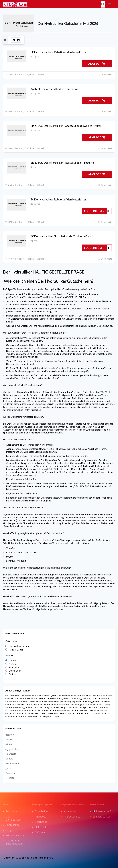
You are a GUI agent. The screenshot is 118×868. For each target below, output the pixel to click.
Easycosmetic (12, 773)
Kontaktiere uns (15, 835)
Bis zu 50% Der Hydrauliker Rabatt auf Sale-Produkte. (62, 163)
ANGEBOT (97, 64)
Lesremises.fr (102, 811)
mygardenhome (13, 749)
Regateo (10, 735)
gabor (8, 768)
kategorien (70, 811)
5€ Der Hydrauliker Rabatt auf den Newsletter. (59, 52)
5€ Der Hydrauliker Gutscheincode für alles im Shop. (62, 236)
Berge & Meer (12, 763)
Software (40, 832)
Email (40, 75)
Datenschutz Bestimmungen (15, 842)
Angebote (40, 817)
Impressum (12, 825)
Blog (8, 830)
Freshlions (10, 778)
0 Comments (105, 75)
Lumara (9, 759)
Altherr (9, 744)
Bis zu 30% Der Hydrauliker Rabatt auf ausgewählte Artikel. (66, 126)
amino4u (10, 739)
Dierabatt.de (102, 817)
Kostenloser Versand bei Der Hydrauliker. (55, 89)
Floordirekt (11, 754)
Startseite (11, 811)
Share (30, 75)
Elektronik (41, 827)
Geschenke (41, 822)
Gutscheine (41, 811)
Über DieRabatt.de (13, 818)
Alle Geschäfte (72, 817)
